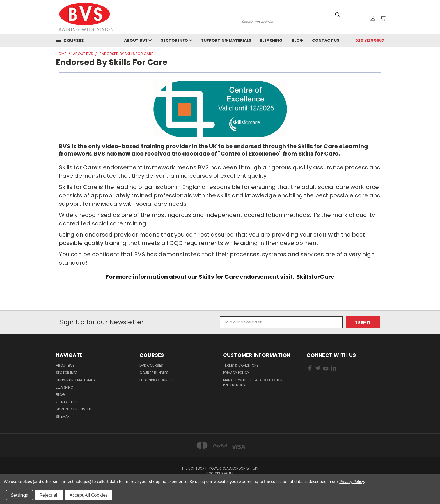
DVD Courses (151, 365)
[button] (220, 109)
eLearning (271, 40)
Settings (20, 495)
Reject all (49, 495)
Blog (297, 40)
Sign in (62, 409)
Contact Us (326, 40)
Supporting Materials (226, 40)
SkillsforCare (315, 277)
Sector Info (177, 40)
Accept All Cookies (89, 495)
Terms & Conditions (241, 365)
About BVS (138, 40)
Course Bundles (154, 373)
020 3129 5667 (370, 40)
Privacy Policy (236, 373)
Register (83, 409)
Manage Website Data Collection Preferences (253, 382)
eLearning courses (157, 380)
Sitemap (63, 416)
